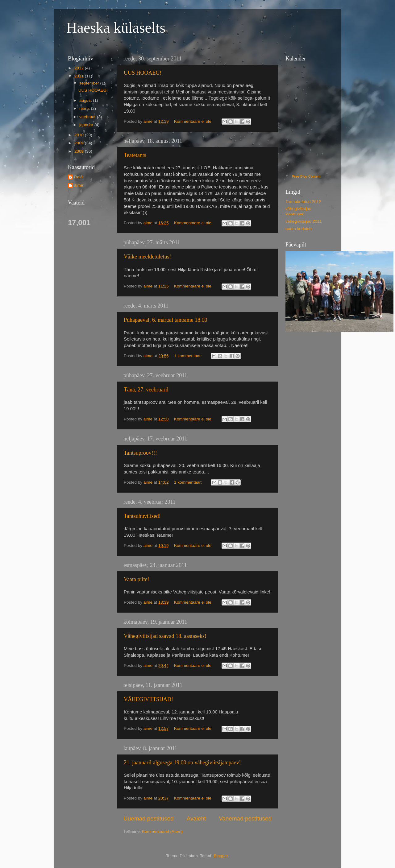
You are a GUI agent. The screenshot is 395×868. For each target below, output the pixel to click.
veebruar (88, 117)
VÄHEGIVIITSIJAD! (148, 699)
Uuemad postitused (149, 818)
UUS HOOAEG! (143, 73)
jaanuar (87, 125)
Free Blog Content (306, 176)
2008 (80, 151)
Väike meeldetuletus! (147, 257)
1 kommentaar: (189, 356)
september (90, 83)
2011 (80, 76)
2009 (80, 143)
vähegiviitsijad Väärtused (298, 211)
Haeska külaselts (116, 28)
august (86, 100)
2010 (80, 135)
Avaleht (196, 818)
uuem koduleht (299, 229)
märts (85, 108)
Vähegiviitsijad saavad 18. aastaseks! (165, 636)
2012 (80, 68)
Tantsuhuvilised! (142, 516)
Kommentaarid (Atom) (162, 831)
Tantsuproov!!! (140, 453)
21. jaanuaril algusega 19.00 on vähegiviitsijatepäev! (182, 763)
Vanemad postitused (245, 818)
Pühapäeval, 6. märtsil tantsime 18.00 (165, 320)
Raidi (79, 177)
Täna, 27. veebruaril (146, 390)
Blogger (221, 856)
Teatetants (135, 155)
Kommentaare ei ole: (194, 121)
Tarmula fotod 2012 (303, 202)
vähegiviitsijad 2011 (304, 221)
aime (79, 185)
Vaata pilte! (136, 579)
